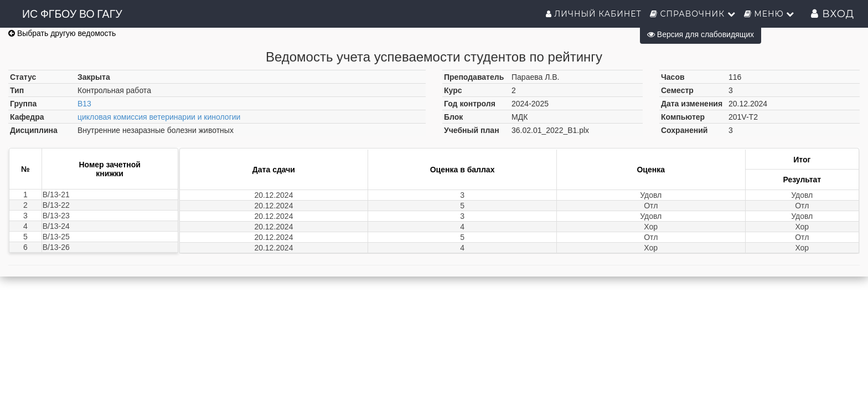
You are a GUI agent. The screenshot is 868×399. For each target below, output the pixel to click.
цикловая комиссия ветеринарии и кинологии (159, 117)
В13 (84, 104)
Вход (833, 14)
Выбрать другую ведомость (62, 33)
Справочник (693, 14)
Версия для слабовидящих (701, 34)
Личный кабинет (594, 14)
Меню (769, 14)
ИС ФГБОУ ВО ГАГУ (72, 14)
